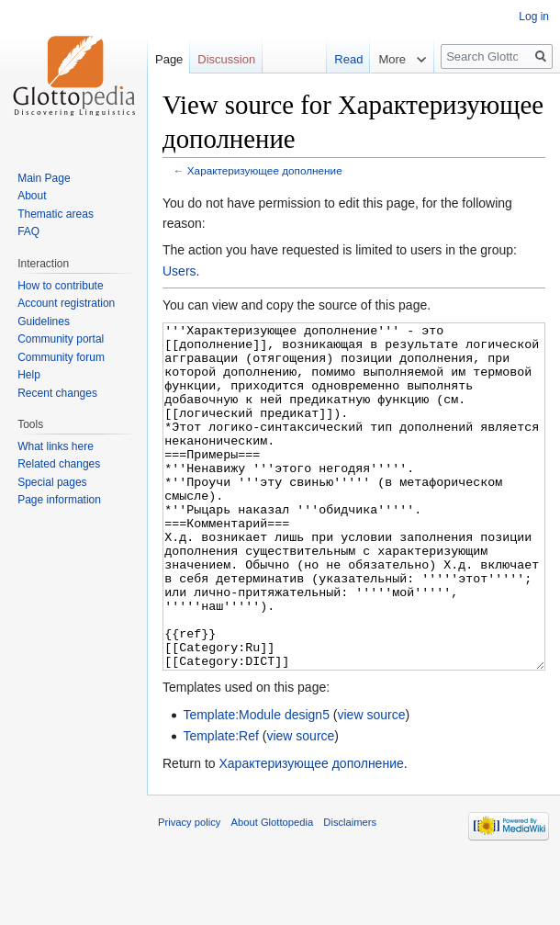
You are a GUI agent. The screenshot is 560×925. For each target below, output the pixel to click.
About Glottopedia (273, 891)
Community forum (61, 357)
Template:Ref (220, 805)
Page (169, 59)
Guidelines (44, 321)
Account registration (66, 303)
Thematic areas (56, 214)
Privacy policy (189, 891)
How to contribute (60, 286)
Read (340, 59)
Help (29, 375)
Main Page (44, 178)
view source (372, 784)
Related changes (59, 464)
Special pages (52, 482)
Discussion (226, 59)
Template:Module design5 (256, 784)
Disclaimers (350, 891)
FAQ (28, 231)
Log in (534, 17)
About (32, 196)
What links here (56, 446)
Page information (59, 500)
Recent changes (57, 393)
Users (179, 271)
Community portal (61, 339)
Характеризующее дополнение (265, 170)
